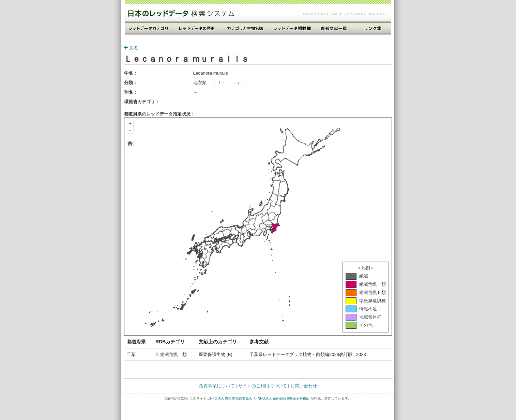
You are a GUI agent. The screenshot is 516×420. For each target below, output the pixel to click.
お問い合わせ (304, 386)
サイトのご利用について (263, 386)
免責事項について (217, 386)
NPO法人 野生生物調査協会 (231, 398)
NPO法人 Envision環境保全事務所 (284, 398)
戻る (131, 48)
